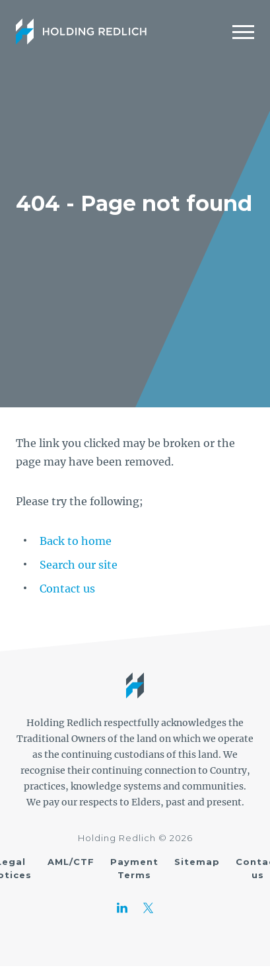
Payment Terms (134, 868)
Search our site (79, 565)
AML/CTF (71, 862)
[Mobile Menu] (243, 32)
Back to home (76, 541)
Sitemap (197, 862)
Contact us (67, 589)
